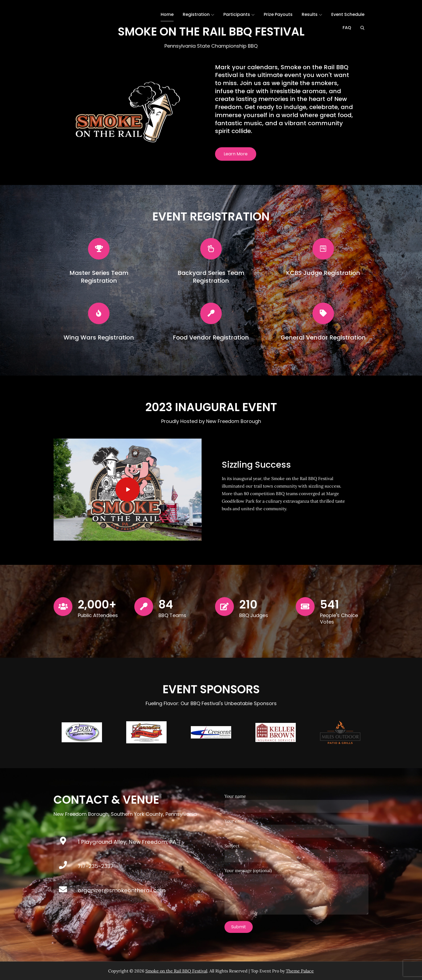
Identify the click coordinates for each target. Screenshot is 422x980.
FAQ (347, 28)
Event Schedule (348, 14)
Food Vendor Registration (211, 337)
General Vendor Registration (323, 337)
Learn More (236, 154)
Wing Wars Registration (99, 337)
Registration (198, 14)
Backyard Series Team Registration (211, 277)
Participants (239, 14)
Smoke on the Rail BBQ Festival (176, 971)
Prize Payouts (278, 14)
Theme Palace (300, 971)
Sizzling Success (256, 465)
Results (312, 14)
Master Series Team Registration (99, 277)
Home (167, 14)
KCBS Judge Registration (323, 273)
